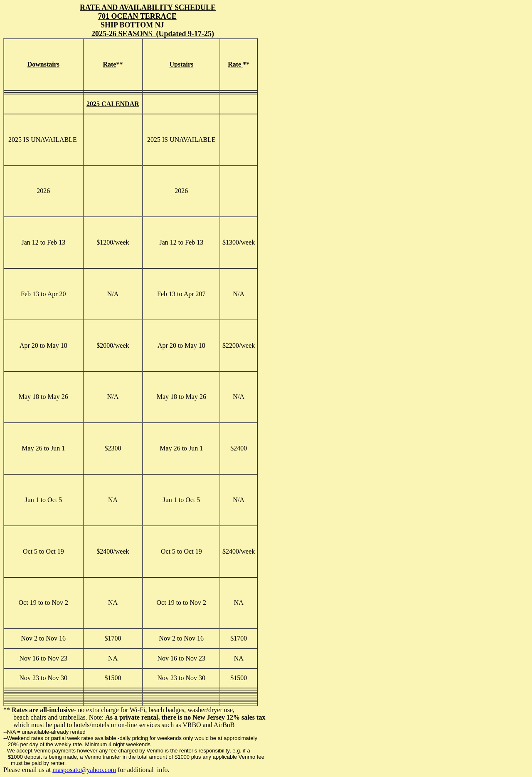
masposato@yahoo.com (84, 770)
